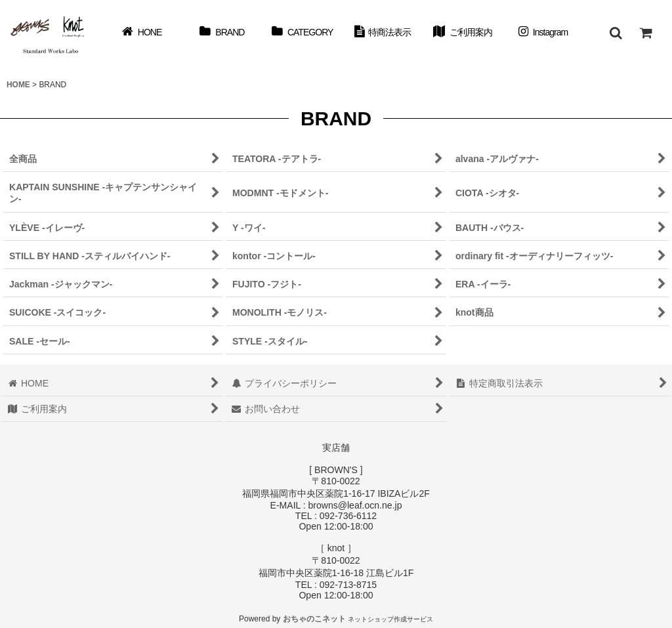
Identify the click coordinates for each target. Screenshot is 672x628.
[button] (616, 33)
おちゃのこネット (314, 619)
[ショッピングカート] (646, 33)
